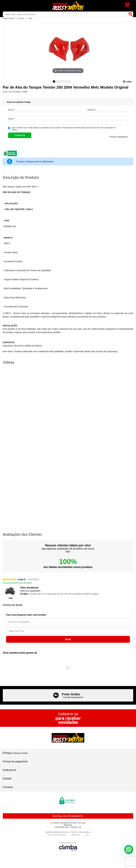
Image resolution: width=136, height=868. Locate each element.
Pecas (22, 18)
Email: (11, 119)
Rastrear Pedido (21, 753)
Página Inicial (9, 18)
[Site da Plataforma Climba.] (68, 846)
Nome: (11, 110)
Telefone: (92, 110)
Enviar (68, 639)
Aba (30, 18)
